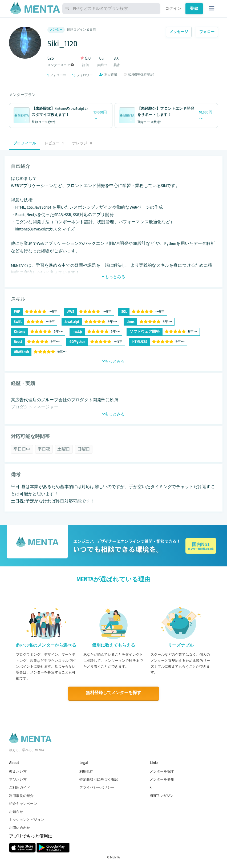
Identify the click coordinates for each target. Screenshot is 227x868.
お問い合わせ (20, 828)
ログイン (173, 9)
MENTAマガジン (162, 795)
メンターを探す (162, 771)
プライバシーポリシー (97, 787)
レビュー (54, 143)
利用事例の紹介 (21, 795)
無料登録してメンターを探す (113, 693)
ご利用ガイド (20, 787)
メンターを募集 (162, 779)
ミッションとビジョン (27, 819)
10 (74, 75)
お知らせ (16, 811)
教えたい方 (18, 771)
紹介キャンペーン (23, 803)
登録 (194, 9)
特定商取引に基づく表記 (99, 779)
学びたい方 (18, 779)
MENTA (115, 857)
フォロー (207, 32)
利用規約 (86, 771)
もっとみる (113, 277)
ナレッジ (82, 143)
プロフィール (25, 143)
